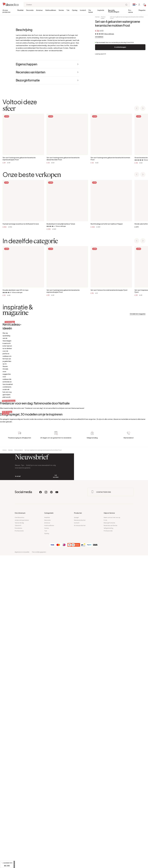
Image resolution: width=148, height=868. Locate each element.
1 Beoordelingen (109, 34)
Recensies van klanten (111, 838)
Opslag (75, 10)
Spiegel (76, 830)
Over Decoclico (19, 830)
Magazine (142, 10)
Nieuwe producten (80, 833)
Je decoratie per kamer (22, 833)
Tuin (68, 10)
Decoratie (30, 10)
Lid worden (56, 778)
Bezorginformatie (109, 835)
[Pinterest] (51, 806)
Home (4, 740)
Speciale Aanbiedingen (114, 11)
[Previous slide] (137, 196)
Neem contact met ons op (112, 830)
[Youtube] (57, 806)
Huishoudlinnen (51, 10)
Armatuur (39, 10)
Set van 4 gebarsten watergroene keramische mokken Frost (127, 18)
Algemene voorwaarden (22, 865)
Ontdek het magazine (138, 401)
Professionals (19, 843)
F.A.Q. (106, 833)
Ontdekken (99, 37)
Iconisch (83, 10)
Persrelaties (18, 841)
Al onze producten (6, 11)
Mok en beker (103, 18)
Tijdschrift (18, 838)
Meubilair (20, 10)
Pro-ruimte (130, 11)
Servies (61, 10)
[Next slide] (143, 196)
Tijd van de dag (19, 835)
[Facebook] (41, 806)
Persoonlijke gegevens (39, 865)
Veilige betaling (108, 841)
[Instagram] (46, 806)
